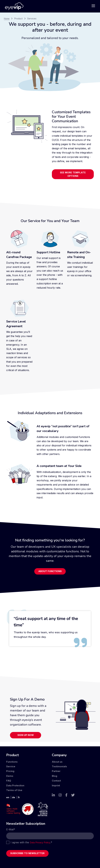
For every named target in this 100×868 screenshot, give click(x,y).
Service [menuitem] (11, 765)
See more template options (73, 175)
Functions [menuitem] (12, 761)
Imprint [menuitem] (56, 784)
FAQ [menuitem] (9, 779)
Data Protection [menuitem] (16, 784)
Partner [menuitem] (57, 770)
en (8, 796)
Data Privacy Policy (41, 842)
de (14, 796)
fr (19, 796)
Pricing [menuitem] (11, 770)
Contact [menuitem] (57, 779)
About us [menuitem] (57, 761)
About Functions (50, 573)
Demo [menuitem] (10, 775)
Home (7, 19)
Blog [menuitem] (55, 775)
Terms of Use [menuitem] (14, 789)
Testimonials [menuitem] (60, 765)
